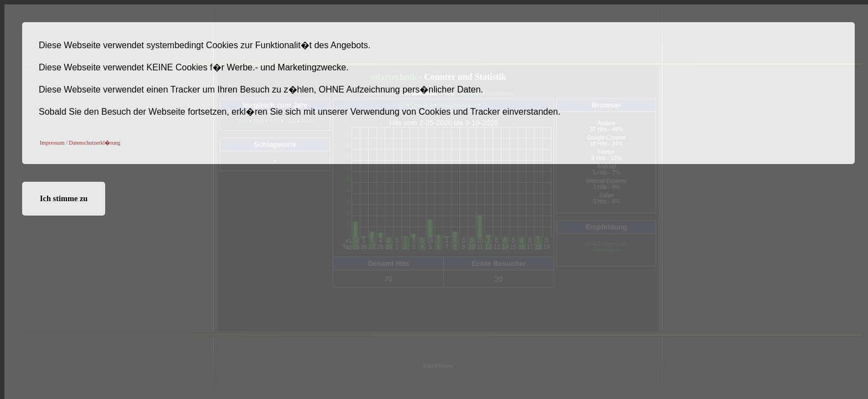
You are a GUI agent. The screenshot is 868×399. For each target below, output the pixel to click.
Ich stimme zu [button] (64, 198)
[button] (80, 142)
